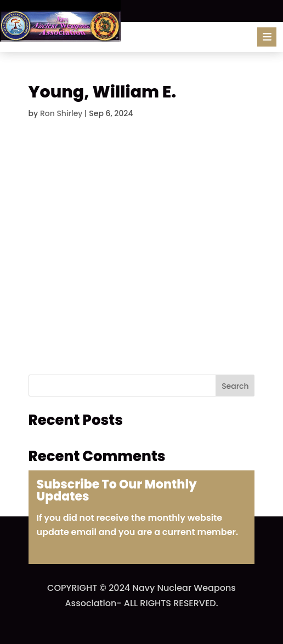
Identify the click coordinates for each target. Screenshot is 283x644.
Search (235, 386)
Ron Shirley (61, 113)
